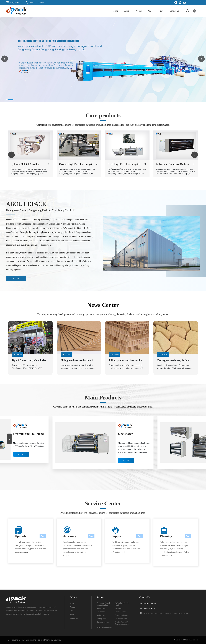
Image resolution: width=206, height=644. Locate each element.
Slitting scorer (102, 619)
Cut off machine (121, 619)
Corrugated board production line (24, 435)
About (72, 603)
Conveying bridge (121, 615)
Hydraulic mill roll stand (133, 434)
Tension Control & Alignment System (122, 623)
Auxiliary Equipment (105, 627)
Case (71, 611)
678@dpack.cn (16, 2)
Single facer (101, 608)
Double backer (120, 612)
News (72, 614)
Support (117, 536)
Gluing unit (101, 612)
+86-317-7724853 (37, 2)
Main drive (101, 615)
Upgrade (21, 536)
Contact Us (74, 618)
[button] (201, 59)
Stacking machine (103, 622)
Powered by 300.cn (181, 640)
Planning (166, 536)
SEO (190, 640)
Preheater (118, 608)
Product (73, 607)
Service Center (103, 503)
